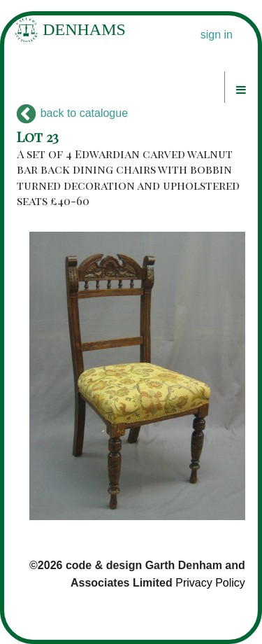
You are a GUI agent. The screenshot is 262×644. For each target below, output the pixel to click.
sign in (217, 35)
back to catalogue (72, 113)
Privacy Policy (210, 583)
